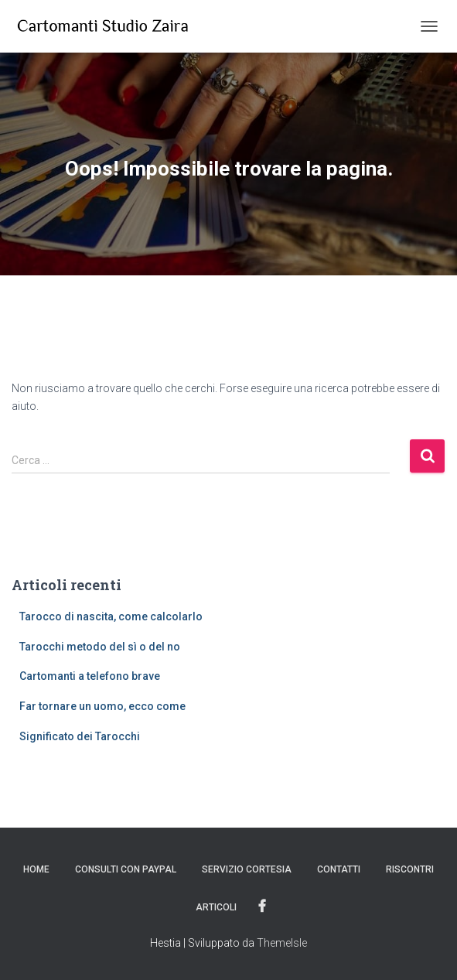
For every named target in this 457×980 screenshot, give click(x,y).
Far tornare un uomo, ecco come (102, 706)
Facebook (262, 907)
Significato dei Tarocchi (80, 736)
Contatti (339, 869)
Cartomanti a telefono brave (90, 676)
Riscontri (410, 869)
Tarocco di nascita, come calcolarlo (111, 616)
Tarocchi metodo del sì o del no (100, 647)
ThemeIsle (282, 943)
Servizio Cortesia (247, 869)
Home (36, 869)
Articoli (216, 907)
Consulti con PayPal (126, 869)
